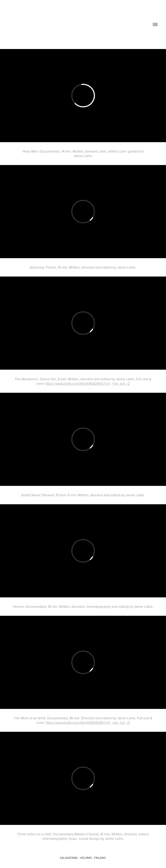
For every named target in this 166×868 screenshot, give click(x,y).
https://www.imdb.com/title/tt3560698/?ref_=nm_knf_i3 (88, 723)
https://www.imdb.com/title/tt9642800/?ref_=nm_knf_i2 (88, 384)
